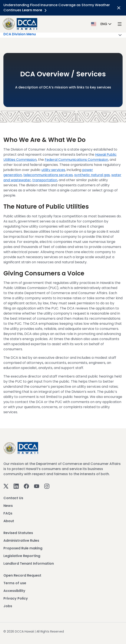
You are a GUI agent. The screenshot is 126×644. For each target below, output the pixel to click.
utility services (53, 170)
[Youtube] (37, 486)
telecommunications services (48, 175)
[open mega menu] (120, 24)
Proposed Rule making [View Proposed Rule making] (23, 548)
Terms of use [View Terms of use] (15, 583)
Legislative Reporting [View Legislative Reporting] (22, 556)
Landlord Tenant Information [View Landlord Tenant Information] (29, 563)
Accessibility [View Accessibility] (14, 591)
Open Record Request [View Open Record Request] (22, 575)
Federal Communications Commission (76, 160)
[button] (102, 24)
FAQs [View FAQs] (8, 513)
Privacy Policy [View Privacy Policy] (16, 598)
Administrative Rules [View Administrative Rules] (21, 541)
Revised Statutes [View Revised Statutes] (18, 533)
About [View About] (9, 521)
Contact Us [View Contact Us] (13, 498)
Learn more (35, 10)
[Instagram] (47, 486)
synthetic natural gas (92, 175)
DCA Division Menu (63, 35)
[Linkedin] (16, 486)
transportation (45, 180)
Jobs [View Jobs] (8, 606)
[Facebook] (26, 486)
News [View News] (8, 506)
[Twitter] (6, 486)
